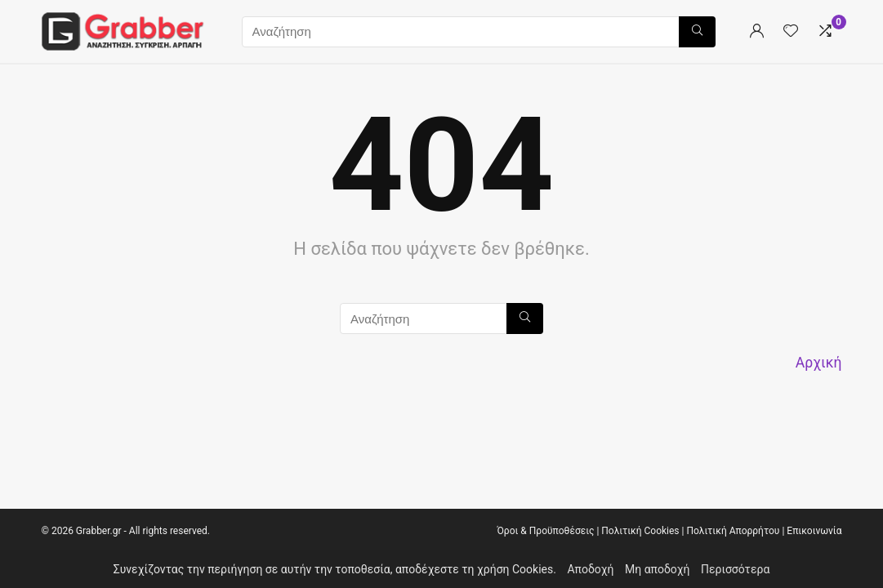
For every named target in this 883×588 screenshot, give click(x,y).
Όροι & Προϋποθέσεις (545, 531)
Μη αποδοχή (658, 569)
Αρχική (819, 363)
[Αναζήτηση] (697, 32)
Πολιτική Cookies (640, 531)
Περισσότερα (735, 569)
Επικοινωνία (814, 531)
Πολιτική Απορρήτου (733, 531)
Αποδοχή (590, 569)
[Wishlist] (791, 31)
